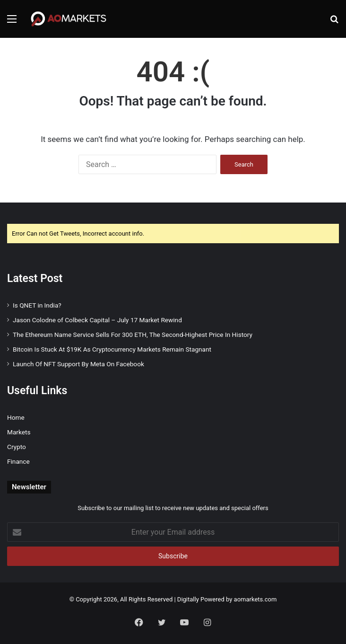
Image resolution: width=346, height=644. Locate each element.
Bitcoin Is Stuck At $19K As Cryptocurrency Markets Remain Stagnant (112, 349)
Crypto (17, 447)
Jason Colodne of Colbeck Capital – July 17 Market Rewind (97, 320)
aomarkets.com (255, 599)
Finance (18, 461)
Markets (19, 432)
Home (16, 417)
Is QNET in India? (37, 305)
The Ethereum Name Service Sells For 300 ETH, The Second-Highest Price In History (133, 335)
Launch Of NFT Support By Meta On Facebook (78, 364)
